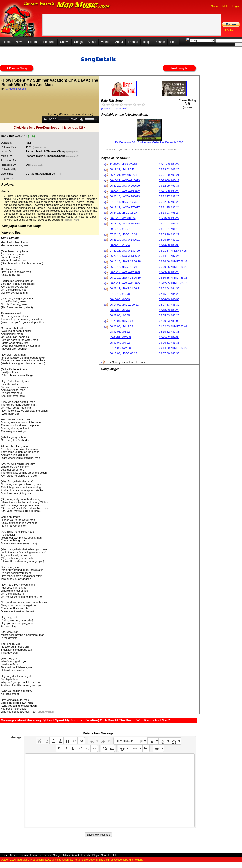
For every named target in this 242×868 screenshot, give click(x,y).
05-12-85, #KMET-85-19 (173, 283)
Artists (92, 42)
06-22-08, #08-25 (120, 315)
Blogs (147, 42)
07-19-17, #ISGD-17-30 (123, 202)
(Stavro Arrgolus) (45, 712)
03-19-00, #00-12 (169, 180)
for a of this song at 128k (50, 127)
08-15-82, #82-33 (169, 332)
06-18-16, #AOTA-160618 (125, 224)
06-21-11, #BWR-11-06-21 (125, 288)
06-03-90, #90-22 (169, 234)
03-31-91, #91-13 (169, 229)
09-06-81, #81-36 (169, 343)
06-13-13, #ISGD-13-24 (123, 267)
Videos (105, 42)
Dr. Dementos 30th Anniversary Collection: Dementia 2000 (149, 142)
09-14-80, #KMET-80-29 (173, 348)
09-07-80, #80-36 (169, 353)
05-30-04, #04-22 (120, 343)
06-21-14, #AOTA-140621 (125, 240)
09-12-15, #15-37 (120, 229)
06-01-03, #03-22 (169, 164)
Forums (33, 42)
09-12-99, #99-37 (169, 186)
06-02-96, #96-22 (169, 202)
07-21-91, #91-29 (169, 224)
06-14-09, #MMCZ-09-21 (124, 305)
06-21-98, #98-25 (169, 191)
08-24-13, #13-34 (120, 245)
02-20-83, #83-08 (169, 321)
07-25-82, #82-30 (169, 337)
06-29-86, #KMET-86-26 (173, 267)
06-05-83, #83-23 (169, 315)
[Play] (45, 119)
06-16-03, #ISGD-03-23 (123, 353)
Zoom (135, 748)
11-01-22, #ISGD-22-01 (123, 164)
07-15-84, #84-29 (169, 294)
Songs (78, 42)
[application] (70, 119)
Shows (65, 42)
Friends (133, 42)
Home (7, 42)
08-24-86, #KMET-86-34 (173, 261)
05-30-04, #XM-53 (120, 337)
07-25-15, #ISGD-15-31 (123, 234)
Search (160, 42)
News (19, 42)
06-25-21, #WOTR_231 (123, 175)
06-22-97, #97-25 (169, 196)
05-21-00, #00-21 (169, 175)
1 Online (229, 30)
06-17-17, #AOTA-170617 (125, 207)
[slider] (63, 119)
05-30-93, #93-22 (169, 218)
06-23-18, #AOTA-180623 (125, 196)
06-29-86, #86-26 (169, 272)
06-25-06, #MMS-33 (121, 326)
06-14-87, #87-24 (169, 256)
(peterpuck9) (39, 147)
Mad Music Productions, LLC (33, 860)
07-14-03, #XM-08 (120, 348)
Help (173, 42)
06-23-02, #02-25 (169, 169)
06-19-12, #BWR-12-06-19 (125, 278)
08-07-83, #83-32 (169, 305)
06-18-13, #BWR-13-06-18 (125, 261)
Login (236, 6)
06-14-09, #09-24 (120, 310)
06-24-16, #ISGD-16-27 (123, 213)
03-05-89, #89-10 (169, 240)
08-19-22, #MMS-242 (122, 169)
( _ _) (59, 174)
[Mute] (81, 119)
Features (49, 42)
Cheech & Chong (16, 89)
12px (140, 741)
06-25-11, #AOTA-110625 (125, 283)
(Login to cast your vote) (114, 109)
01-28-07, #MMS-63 (121, 321)
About (119, 42)
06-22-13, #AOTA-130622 (125, 256)
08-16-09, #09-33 (120, 299)
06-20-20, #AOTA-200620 (125, 186)
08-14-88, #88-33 (169, 245)
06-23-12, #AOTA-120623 (125, 272)
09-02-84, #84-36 (169, 288)
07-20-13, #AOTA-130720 (125, 251)
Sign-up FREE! (220, 6)
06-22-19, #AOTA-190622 (125, 191)
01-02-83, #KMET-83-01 (173, 326)
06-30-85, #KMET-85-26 (173, 278)
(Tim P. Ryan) (72, 220)
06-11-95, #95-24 (169, 207)
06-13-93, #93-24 (169, 213)
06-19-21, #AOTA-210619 (125, 180)
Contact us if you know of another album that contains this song (140, 150)
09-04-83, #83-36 (169, 299)
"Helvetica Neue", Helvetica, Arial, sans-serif (124, 741)
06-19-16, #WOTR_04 (123, 218)
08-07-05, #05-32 (120, 332)
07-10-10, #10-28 (120, 294)
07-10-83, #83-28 (169, 310)
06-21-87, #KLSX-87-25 (173, 251)
